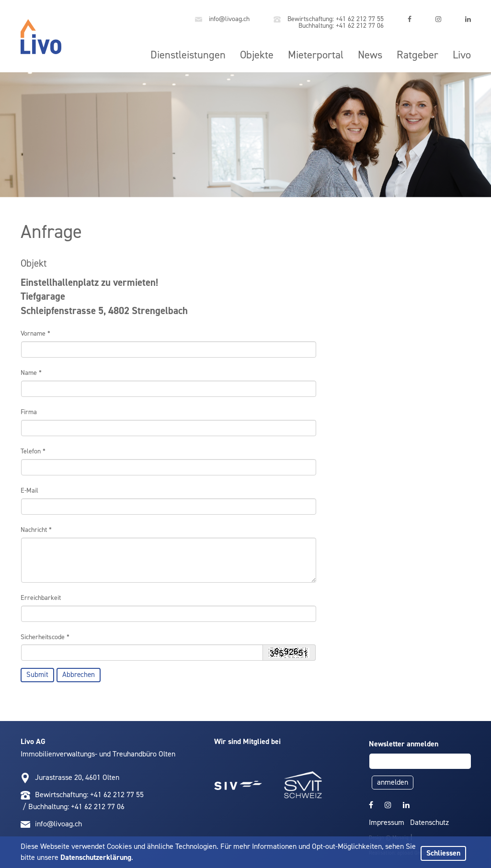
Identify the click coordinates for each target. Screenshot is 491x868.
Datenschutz (429, 822)
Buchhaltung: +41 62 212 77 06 (340, 26)
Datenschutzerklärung (96, 857)
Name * (31, 373)
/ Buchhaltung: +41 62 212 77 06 (73, 806)
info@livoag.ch (222, 19)
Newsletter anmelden (404, 744)
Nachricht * (36, 530)
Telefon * (33, 451)
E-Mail (29, 490)
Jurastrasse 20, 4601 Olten (77, 777)
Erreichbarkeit (41, 598)
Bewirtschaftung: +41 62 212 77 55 (329, 19)
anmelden (393, 782)
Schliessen (443, 853)
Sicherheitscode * (45, 637)
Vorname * (35, 333)
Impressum (387, 822)
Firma (29, 412)
